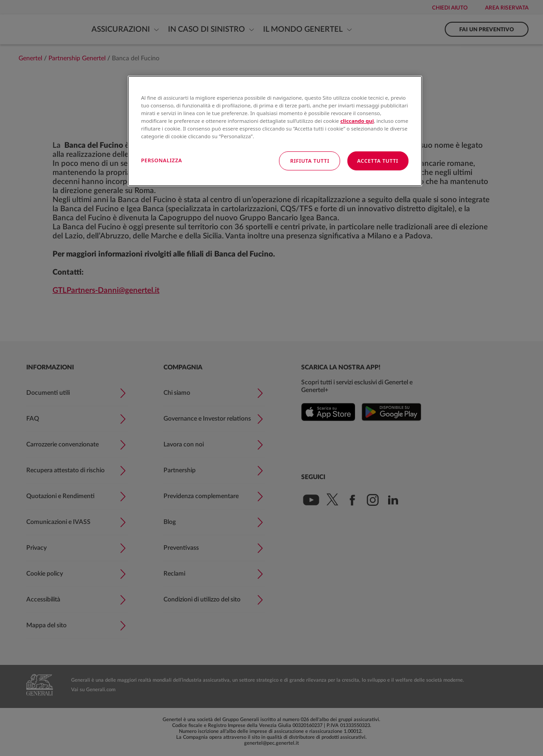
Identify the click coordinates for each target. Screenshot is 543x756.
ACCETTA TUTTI (378, 161)
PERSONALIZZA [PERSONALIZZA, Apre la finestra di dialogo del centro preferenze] (162, 160)
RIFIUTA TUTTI (310, 161)
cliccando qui (357, 121)
